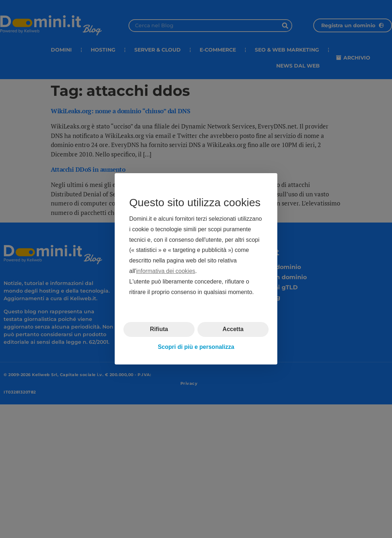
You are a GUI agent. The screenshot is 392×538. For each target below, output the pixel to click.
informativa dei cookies (166, 271)
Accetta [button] (233, 329)
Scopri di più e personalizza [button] (196, 347)
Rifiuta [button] (159, 329)
